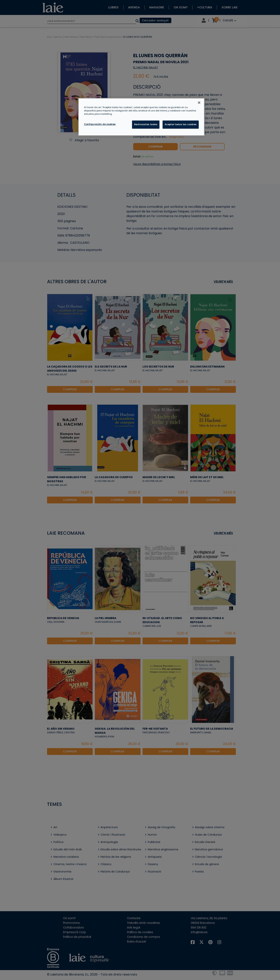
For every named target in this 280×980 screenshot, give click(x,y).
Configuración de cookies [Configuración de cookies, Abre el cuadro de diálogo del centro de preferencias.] (100, 124)
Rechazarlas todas (146, 124)
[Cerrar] (199, 103)
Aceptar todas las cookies (181, 124)
